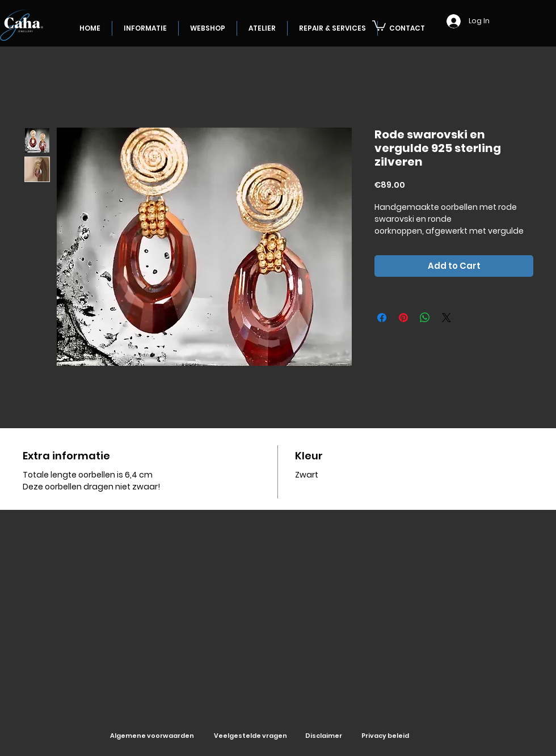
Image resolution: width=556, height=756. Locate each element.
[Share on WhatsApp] (425, 318)
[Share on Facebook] (382, 318)
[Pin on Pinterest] (403, 318)
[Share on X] (447, 318)
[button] (379, 25)
